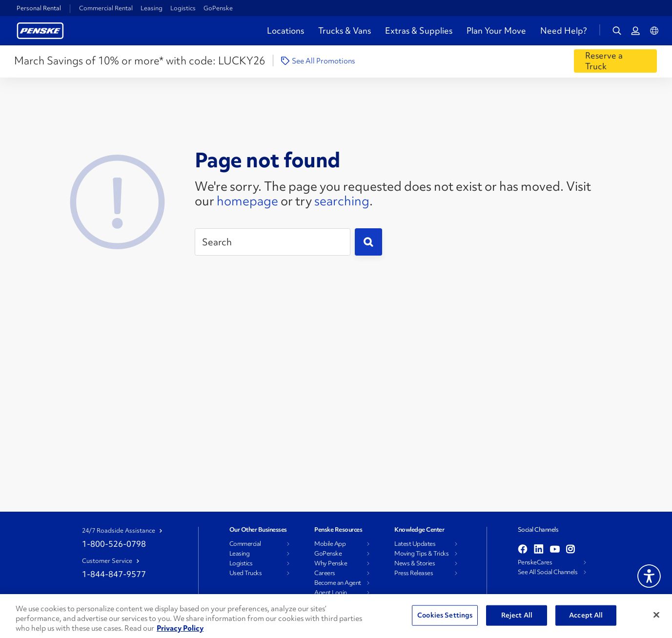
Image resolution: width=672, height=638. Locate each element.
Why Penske (331, 563)
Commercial (245, 544)
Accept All (586, 615)
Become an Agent (338, 583)
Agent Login (331, 593)
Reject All (517, 615)
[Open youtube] (555, 550)
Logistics (183, 8)
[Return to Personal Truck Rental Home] (40, 30)
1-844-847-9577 (114, 574)
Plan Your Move (496, 30)
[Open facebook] (523, 550)
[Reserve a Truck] (615, 61)
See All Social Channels (548, 572)
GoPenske (218, 8)
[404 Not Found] (118, 199)
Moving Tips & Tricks (421, 554)
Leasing (152, 8)
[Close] (656, 615)
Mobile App (330, 544)
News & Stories (415, 563)
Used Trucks (246, 573)
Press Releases (414, 573)
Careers (325, 573)
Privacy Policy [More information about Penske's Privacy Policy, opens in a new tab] (180, 628)
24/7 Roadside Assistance (119, 531)
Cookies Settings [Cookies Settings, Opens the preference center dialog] (445, 615)
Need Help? (564, 31)
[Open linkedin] (539, 550)
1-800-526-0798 (114, 544)
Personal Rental (39, 8)
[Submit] (368, 242)
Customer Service (107, 561)
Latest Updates (415, 544)
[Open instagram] (570, 550)
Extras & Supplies (419, 30)
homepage (247, 201)
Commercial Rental (106, 8)
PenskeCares (535, 562)
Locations (285, 30)
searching (342, 201)
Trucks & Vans (345, 30)
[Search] (273, 242)
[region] (336, 616)
